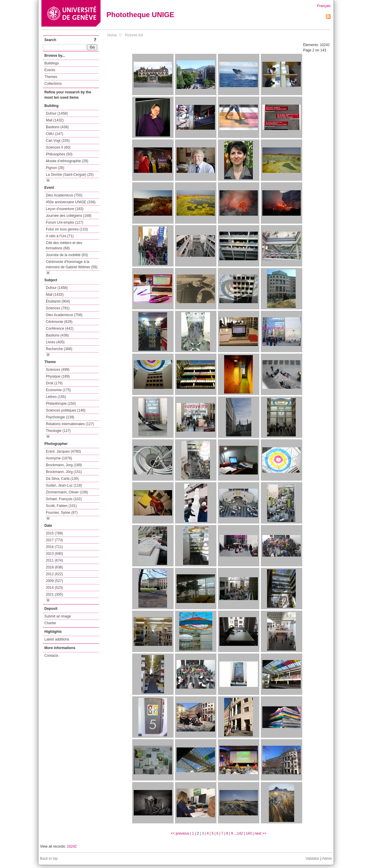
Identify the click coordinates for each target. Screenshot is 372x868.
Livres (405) (55, 342)
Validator (312, 859)
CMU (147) (55, 134)
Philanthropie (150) (61, 404)
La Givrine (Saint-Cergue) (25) (70, 175)
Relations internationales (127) (70, 424)
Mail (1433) (55, 295)
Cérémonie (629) (59, 322)
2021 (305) (54, 594)
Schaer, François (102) (64, 499)
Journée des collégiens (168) (69, 216)
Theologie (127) (58, 431)
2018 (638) (54, 567)
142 (240, 833)
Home (112, 35)
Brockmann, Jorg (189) (64, 465)
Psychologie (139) (60, 417)
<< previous (180, 833)
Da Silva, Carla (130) (62, 479)
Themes (51, 77)
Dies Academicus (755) (64, 195)
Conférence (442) (60, 329)
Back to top (49, 859)
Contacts (51, 656)
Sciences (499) (58, 370)
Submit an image (58, 616)
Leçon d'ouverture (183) (65, 209)
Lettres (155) (56, 397)
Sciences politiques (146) (66, 410)
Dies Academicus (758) (64, 315)
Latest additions (57, 639)
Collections (53, 84)
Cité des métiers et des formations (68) (64, 246)
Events (50, 70)
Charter (50, 623)
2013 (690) (54, 554)
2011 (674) (54, 560)
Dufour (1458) (57, 113)
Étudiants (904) (58, 301)
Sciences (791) (58, 308)
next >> (261, 833)
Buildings (52, 63)
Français (324, 6)
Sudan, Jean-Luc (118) (64, 485)
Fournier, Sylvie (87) (62, 513)
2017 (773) (54, 540)
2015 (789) (54, 533)
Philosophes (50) (59, 154)
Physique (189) (58, 376)
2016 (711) (54, 547)
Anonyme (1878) (59, 458)
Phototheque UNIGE (140, 15)
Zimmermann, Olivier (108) (67, 492)
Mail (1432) (55, 120)
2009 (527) (54, 581)
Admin (327, 859)
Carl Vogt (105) (58, 141)
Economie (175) (58, 390)
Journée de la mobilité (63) (67, 255)
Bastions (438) (57, 127)
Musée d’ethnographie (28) (67, 161)
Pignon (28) (55, 168)
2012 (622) (54, 574)
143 (249, 833)
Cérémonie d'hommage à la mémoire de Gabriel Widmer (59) (72, 264)
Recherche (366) (59, 349)
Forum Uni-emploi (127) (65, 222)
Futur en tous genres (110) (67, 229)
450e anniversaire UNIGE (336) (71, 202)
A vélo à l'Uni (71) (60, 236)
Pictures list (134, 35)
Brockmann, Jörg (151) (64, 472)
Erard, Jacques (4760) (63, 451)
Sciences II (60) (58, 147)
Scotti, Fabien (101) (61, 506)
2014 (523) (54, 588)
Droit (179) (54, 383)
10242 (72, 846)
